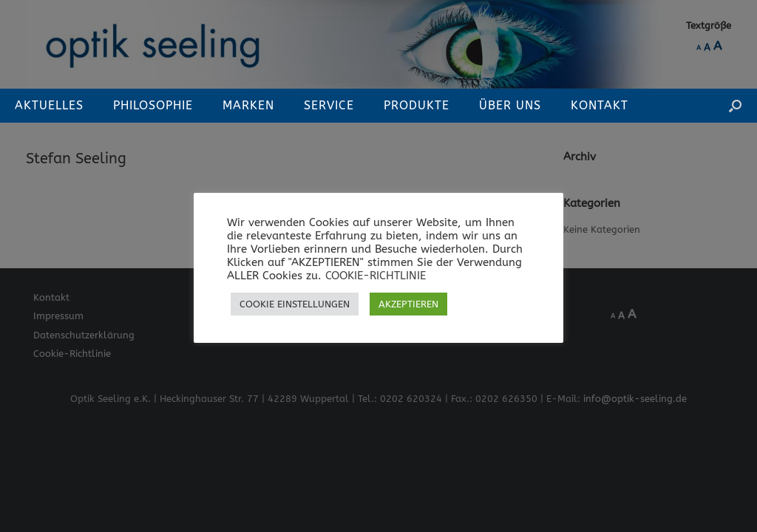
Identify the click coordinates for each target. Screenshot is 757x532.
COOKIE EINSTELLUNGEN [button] (295, 304)
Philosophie (153, 105)
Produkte (417, 105)
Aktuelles (49, 105)
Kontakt (600, 105)
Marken (248, 105)
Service (329, 105)
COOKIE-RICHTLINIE (376, 276)
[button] (735, 106)
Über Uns (510, 105)
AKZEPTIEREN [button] (408, 304)
